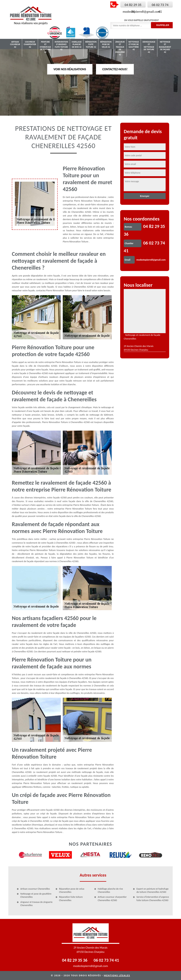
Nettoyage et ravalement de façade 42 (165, 47)
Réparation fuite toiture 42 (91, 44)
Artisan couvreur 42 (15, 44)
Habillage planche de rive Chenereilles (110, 890)
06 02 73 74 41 (106, 960)
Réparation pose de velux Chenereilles (72, 890)
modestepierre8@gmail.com (141, 12)
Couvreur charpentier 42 (30, 44)
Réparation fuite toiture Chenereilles (71, 899)
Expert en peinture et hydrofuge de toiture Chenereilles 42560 (153, 890)
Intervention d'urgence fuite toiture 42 (61, 46)
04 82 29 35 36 (75, 960)
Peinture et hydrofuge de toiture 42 (45, 47)
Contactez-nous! (115, 69)
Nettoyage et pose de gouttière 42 (134, 46)
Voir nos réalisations (70, 69)
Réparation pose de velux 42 (106, 44)
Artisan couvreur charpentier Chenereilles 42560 (112, 899)
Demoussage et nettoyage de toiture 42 (149, 47)
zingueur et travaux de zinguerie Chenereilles (36, 904)
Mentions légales (117, 975)
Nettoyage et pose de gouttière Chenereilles (36, 895)
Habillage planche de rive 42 (77, 44)
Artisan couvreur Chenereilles (35, 889)
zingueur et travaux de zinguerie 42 (120, 48)
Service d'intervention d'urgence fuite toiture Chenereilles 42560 (153, 899)
